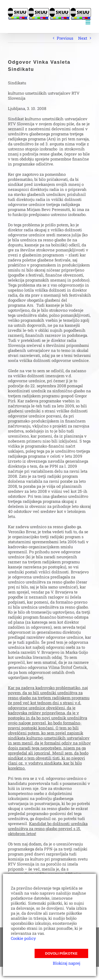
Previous (65, 38)
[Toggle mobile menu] (88, 22)
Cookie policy (23, 938)
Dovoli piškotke (61, 953)
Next (83, 38)
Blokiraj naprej (67, 963)
